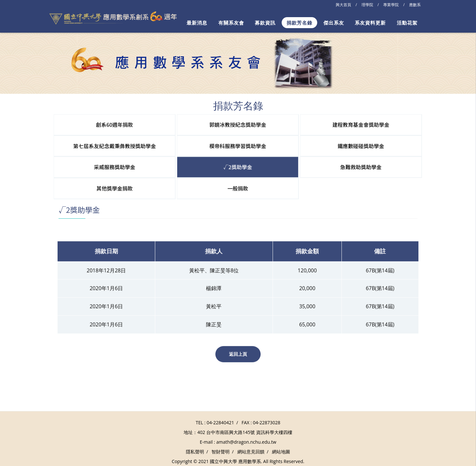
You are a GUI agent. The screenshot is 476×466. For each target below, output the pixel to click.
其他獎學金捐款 (114, 188)
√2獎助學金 (238, 167)
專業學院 (391, 5)
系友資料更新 (370, 23)
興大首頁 (343, 5)
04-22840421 (220, 423)
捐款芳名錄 (299, 23)
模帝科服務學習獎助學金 (238, 145)
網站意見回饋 (251, 452)
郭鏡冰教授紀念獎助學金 (238, 124)
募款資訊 (265, 23)
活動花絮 (407, 23)
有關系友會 (231, 23)
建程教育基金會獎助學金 (361, 124)
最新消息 (197, 23)
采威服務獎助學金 (114, 167)
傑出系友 (334, 23)
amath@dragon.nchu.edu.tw (246, 442)
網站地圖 (281, 452)
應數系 (415, 5)
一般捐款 (238, 188)
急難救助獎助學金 (361, 167)
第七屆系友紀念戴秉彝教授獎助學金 (114, 145)
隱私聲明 (195, 452)
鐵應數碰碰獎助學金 (361, 145)
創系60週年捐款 (114, 124)
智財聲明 (221, 452)
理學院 (367, 5)
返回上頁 (238, 354)
